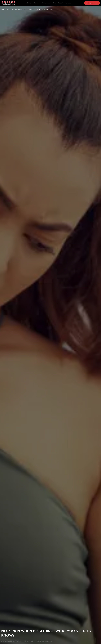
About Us (61, 3)
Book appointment (92, 3)
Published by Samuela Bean (45, 641)
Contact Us (68, 3)
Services (36, 3)
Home (3, 9)
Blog (54, 3)
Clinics (29, 3)
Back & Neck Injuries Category (18, 9)
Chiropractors (46, 3)
